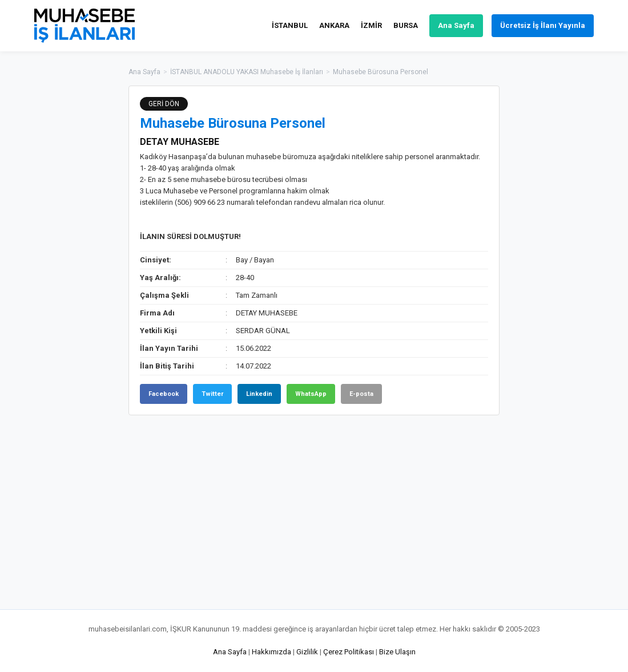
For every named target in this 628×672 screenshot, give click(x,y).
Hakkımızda (271, 652)
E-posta (361, 394)
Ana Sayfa (456, 25)
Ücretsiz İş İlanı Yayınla (543, 25)
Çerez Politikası (349, 652)
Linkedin (259, 394)
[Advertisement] (557, 257)
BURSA (406, 25)
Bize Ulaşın (397, 652)
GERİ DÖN (164, 104)
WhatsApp (311, 394)
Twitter (212, 394)
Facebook (164, 394)
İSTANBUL (290, 25)
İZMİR (371, 25)
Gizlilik (307, 652)
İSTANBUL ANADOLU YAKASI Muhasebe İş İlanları (247, 72)
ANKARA (334, 25)
